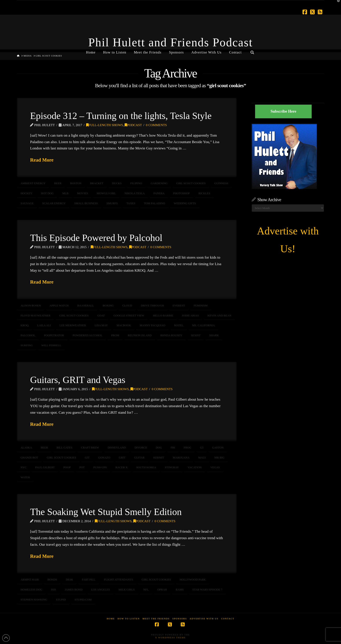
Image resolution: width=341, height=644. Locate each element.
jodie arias (191, 315)
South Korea (146, 467)
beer (58, 183)
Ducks (117, 183)
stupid (61, 600)
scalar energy (54, 203)
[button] (337, 4)
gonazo (104, 457)
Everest (179, 305)
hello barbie (163, 315)
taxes (131, 203)
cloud (127, 305)
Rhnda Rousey (171, 335)
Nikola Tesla (135, 193)
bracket (97, 183)
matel (179, 325)
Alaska (26, 447)
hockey (26, 193)
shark (214, 335)
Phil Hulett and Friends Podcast (170, 42)
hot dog (47, 193)
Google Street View (129, 315)
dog (159, 447)
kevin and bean (219, 315)
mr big (219, 457)
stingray (172, 467)
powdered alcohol (88, 335)
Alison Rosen (31, 305)
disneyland (117, 447)
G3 (202, 447)
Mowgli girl (106, 193)
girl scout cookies (191, 183)
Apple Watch (59, 305)
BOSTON (76, 183)
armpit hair (30, 580)
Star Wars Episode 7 (207, 590)
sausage (27, 203)
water (25, 477)
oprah (162, 590)
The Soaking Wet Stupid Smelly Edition (106, 512)
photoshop (181, 193)
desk (69, 580)
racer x (122, 467)
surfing (27, 345)
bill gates (64, 447)
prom (115, 335)
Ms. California (204, 325)
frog (188, 447)
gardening (159, 183)
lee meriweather (73, 325)
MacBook (124, 325)
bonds (52, 580)
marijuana (181, 457)
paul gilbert (45, 467)
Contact (228, 619)
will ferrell (51, 345)
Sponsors (180, 619)
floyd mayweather (35, 315)
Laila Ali (44, 325)
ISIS (53, 590)
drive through (152, 305)
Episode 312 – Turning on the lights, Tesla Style (121, 116)
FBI (173, 447)
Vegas (215, 467)
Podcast (133, 125)
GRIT (122, 457)
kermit (159, 457)
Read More (42, 160)
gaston (218, 447)
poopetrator (54, 335)
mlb (65, 193)
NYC (23, 467)
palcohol (28, 335)
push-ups (100, 467)
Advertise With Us (204, 619)
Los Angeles (100, 590)
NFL (146, 590)
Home (111, 619)
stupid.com (83, 600)
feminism (201, 305)
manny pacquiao (152, 325)
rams (180, 590)
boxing (108, 305)
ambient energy (33, 183)
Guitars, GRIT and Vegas (78, 380)
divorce (141, 447)
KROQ (24, 325)
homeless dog (31, 590)
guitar (139, 457)
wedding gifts (185, 203)
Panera (159, 193)
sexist (196, 335)
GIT (87, 457)
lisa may (101, 325)
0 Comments (156, 125)
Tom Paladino (155, 203)
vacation (195, 467)
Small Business (86, 203)
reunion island (140, 335)
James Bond (74, 590)
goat (101, 315)
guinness (221, 183)
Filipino (136, 183)
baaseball (86, 305)
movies (83, 193)
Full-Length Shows (105, 125)
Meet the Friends (156, 619)
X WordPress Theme (170, 638)
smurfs (112, 203)
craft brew (90, 447)
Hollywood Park (193, 580)
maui (202, 457)
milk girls (127, 590)
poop (67, 467)
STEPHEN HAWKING (34, 600)
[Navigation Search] (252, 51)
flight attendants (118, 580)
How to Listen (129, 619)
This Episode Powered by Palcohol (96, 238)
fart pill (89, 580)
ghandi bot (29, 457)
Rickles (204, 193)
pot (82, 467)
